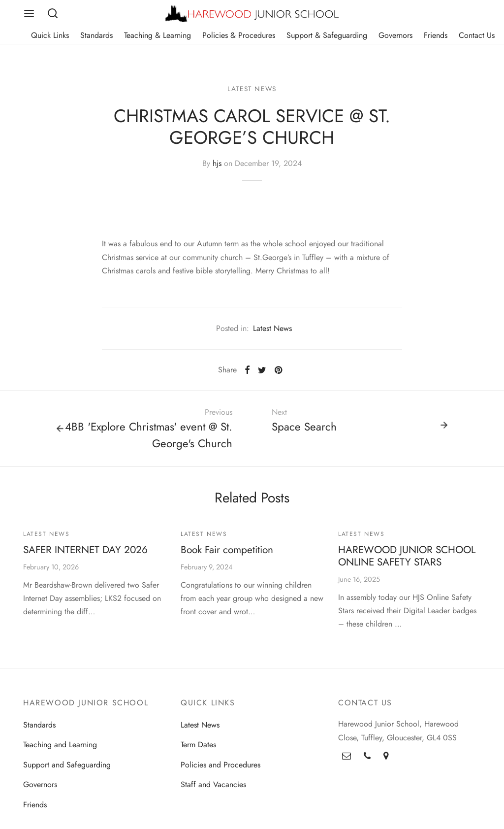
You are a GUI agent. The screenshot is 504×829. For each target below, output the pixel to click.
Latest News (252, 92)
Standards (96, 35)
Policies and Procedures (220, 768)
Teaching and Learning (60, 748)
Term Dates (198, 748)
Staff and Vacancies (213, 788)
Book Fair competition (227, 554)
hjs (217, 167)
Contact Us (477, 35)
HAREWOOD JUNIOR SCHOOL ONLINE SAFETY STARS (407, 560)
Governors (395, 35)
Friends (436, 35)
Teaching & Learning (157, 35)
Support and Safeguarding (67, 768)
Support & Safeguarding (327, 35)
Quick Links (50, 35)
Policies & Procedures (239, 35)
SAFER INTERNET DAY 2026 (85, 554)
